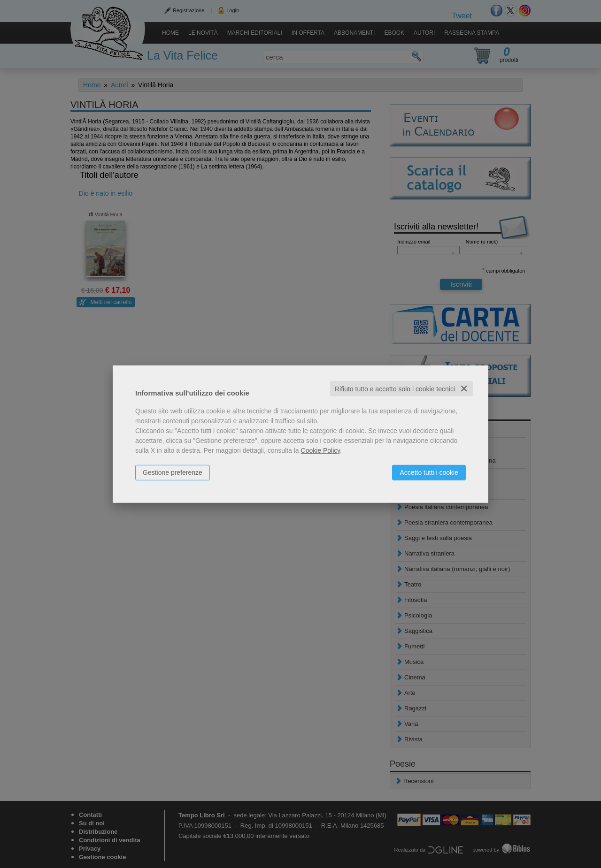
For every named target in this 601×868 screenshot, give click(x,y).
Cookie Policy (321, 450)
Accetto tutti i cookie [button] (429, 472)
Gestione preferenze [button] (173, 472)
